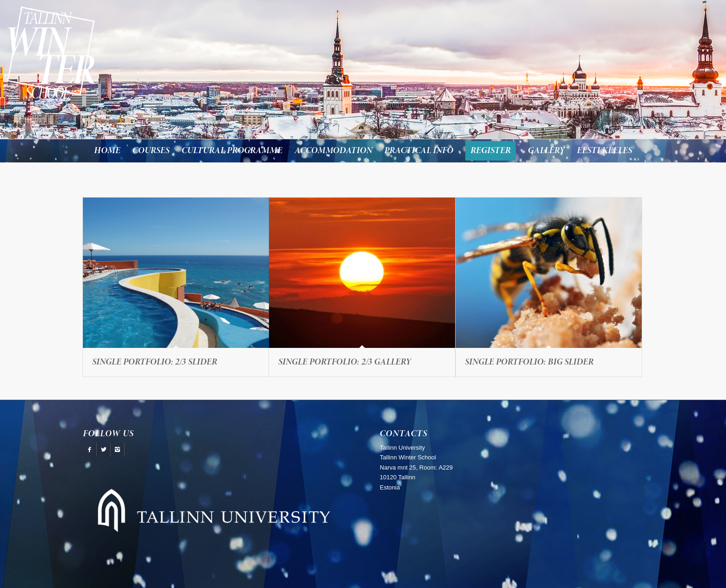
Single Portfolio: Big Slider (529, 362)
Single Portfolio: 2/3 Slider (155, 362)
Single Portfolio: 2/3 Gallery (345, 362)
